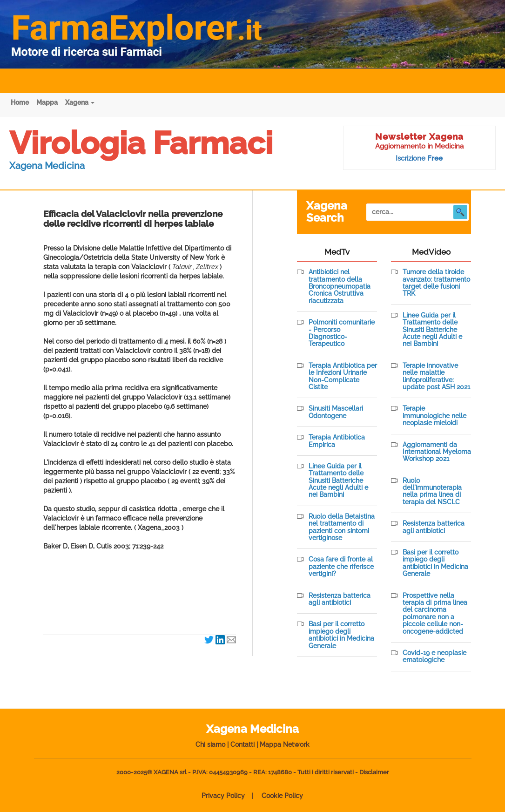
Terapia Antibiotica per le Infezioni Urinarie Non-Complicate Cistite (343, 376)
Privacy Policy (223, 796)
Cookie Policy (282, 796)
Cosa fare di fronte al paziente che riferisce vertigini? (341, 567)
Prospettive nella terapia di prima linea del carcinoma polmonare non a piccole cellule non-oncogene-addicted (435, 614)
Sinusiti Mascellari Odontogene (336, 412)
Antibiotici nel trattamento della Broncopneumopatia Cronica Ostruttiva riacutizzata (340, 287)
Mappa (47, 102)
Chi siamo (210, 744)
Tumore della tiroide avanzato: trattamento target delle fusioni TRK (436, 283)
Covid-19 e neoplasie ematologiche (434, 656)
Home (20, 102)
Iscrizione (419, 158)
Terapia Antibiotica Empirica (337, 441)
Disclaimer (374, 772)
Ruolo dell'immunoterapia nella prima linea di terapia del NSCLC (432, 491)
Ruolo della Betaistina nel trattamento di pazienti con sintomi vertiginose (342, 527)
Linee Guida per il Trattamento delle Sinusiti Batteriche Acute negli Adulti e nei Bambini (338, 481)
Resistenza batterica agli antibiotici (340, 599)
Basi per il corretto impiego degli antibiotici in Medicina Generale (341, 635)
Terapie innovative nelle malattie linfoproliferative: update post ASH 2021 (436, 376)
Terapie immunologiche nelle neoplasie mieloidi (434, 416)
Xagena (80, 102)
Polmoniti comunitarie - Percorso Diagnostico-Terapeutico (342, 333)
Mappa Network (285, 744)
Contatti (242, 744)
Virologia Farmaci (141, 143)
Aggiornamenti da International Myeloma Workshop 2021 (437, 452)
